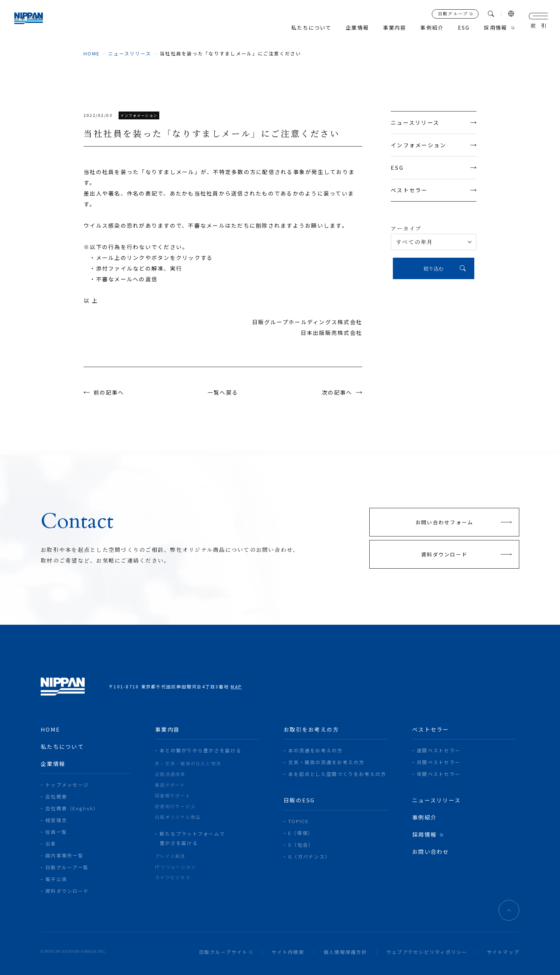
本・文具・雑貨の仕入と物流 (188, 763)
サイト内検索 (288, 952)
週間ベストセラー (439, 750)
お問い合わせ (431, 852)
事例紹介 (429, 28)
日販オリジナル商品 (178, 817)
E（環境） (301, 833)
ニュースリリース (130, 53)
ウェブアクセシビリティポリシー (427, 952)
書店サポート (170, 785)
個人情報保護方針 (345, 952)
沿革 (51, 844)
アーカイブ (406, 228)
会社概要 (56, 796)
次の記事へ (337, 392)
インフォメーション (434, 145)
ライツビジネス (173, 877)
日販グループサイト (223, 952)
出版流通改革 (170, 774)
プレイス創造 (170, 856)
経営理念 (56, 820)
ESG (434, 167)
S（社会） (301, 845)
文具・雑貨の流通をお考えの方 (326, 762)
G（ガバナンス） (309, 857)
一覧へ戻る (223, 392)
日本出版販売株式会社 (36, 21)
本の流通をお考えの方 (316, 750)
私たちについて (303, 28)
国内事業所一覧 (64, 855)
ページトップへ (509, 910)
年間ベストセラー (439, 774)
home (92, 53)
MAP (236, 686)
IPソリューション (176, 867)
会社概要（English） (72, 808)
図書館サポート (173, 795)
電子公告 (56, 879)
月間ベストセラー (439, 762)
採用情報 (495, 28)
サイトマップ (503, 952)
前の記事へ (109, 392)
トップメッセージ (67, 785)
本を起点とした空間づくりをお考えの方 (337, 774)
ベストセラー (434, 190)
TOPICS (299, 821)
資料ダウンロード (67, 891)
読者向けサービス (175, 806)
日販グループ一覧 (67, 867)
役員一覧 (56, 832)
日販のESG (299, 800)
